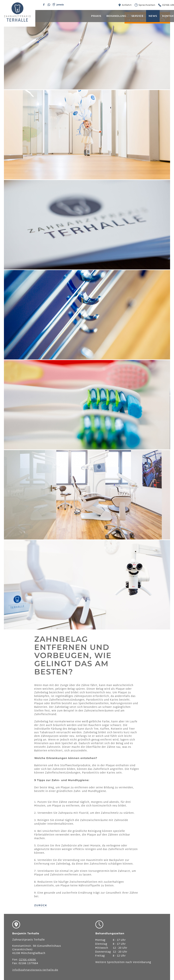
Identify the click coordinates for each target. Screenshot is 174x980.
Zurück (41, 905)
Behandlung (116, 16)
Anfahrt (127, 5)
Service (137, 16)
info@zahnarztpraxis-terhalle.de (35, 970)
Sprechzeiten (147, 5)
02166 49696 (27, 960)
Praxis (96, 16)
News (153, 16)
